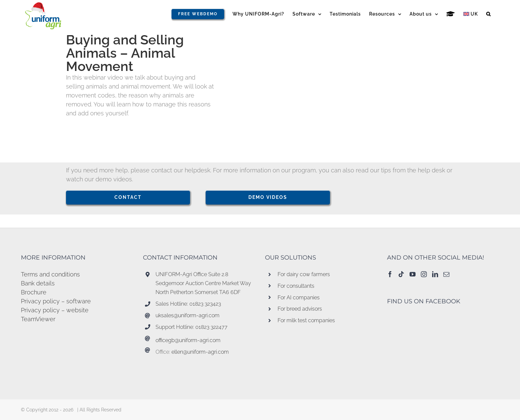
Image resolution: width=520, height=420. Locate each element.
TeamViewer (38, 319)
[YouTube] (413, 274)
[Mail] (446, 274)
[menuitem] (471, 14)
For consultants (296, 286)
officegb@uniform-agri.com (188, 340)
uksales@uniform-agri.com (188, 315)
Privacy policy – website (55, 310)
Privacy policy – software (56, 301)
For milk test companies (306, 320)
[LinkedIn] (435, 274)
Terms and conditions (50, 274)
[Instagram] (424, 274)
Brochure (34, 292)
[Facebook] (390, 274)
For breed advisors (300, 309)
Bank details (38, 283)
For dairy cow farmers (304, 274)
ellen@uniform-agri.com (200, 352)
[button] (488, 14)
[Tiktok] (401, 274)
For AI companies (299, 298)
